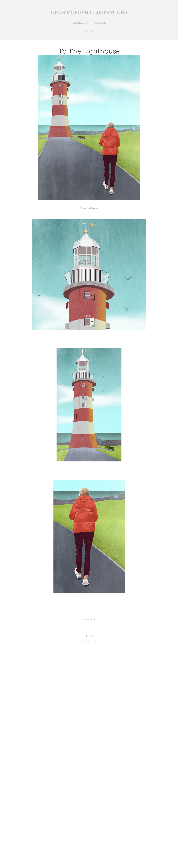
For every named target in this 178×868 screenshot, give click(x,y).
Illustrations (80, 23)
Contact (100, 23)
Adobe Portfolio (93, 642)
